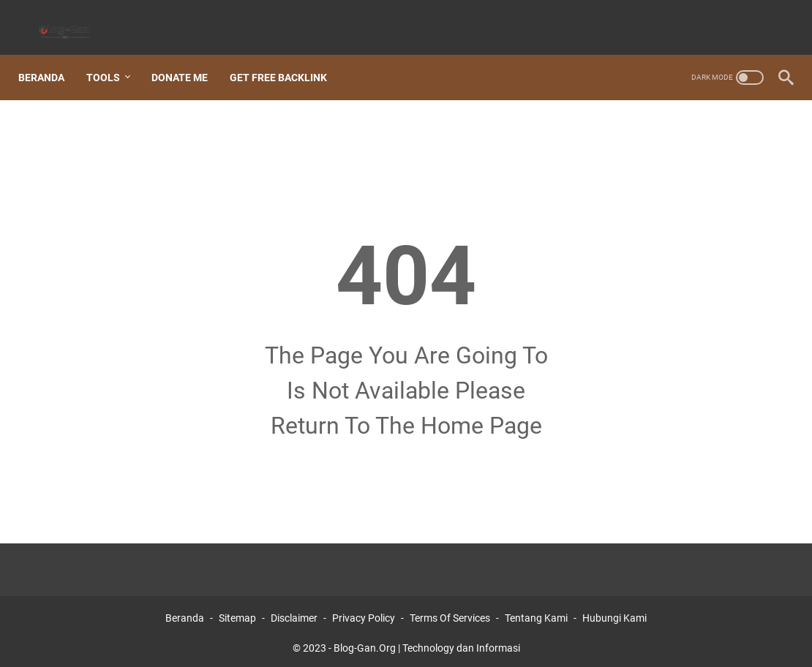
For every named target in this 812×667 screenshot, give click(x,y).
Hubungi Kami (614, 614)
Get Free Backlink (286, 58)
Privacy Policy (364, 614)
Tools (111, 58)
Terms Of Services (450, 614)
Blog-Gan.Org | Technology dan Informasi (427, 644)
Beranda (49, 58)
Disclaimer (294, 614)
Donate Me (188, 58)
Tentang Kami (536, 614)
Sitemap (237, 614)
